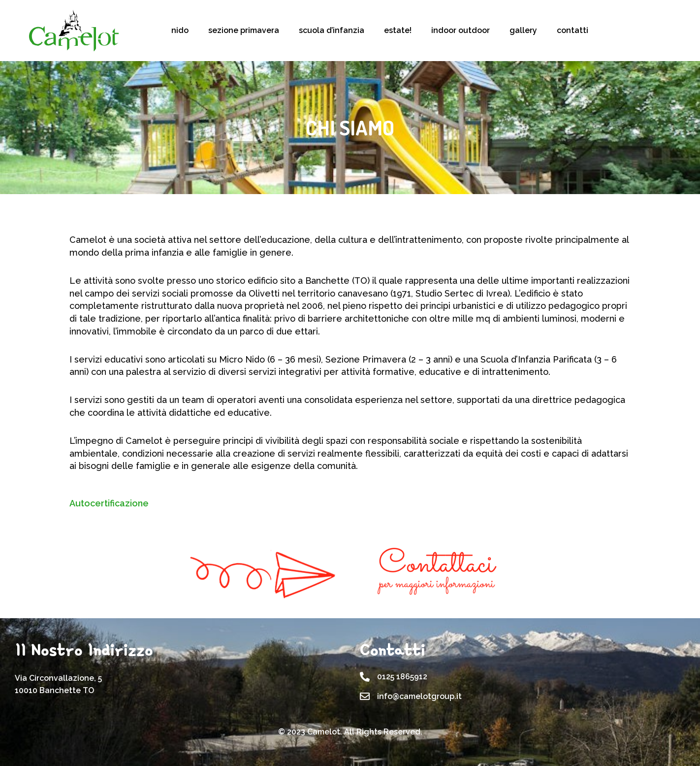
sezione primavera (244, 30)
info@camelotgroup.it (419, 696)
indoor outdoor (461, 30)
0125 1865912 (402, 677)
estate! (398, 30)
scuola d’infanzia (332, 30)
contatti (573, 30)
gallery (523, 30)
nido (180, 30)
